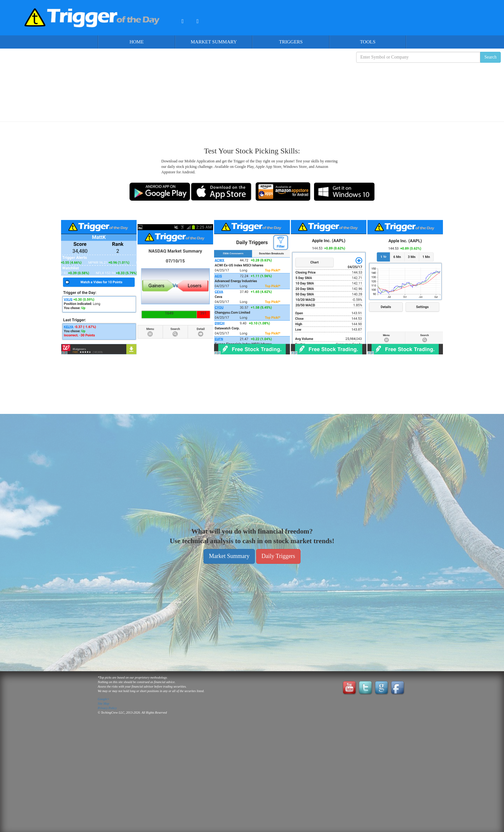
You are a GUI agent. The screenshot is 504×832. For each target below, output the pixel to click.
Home (137, 42)
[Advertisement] (252, 87)
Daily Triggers (279, 556)
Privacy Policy (107, 708)
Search (491, 57)
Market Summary (214, 42)
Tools (368, 42)
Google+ (104, 699)
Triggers (291, 42)
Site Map (104, 704)
